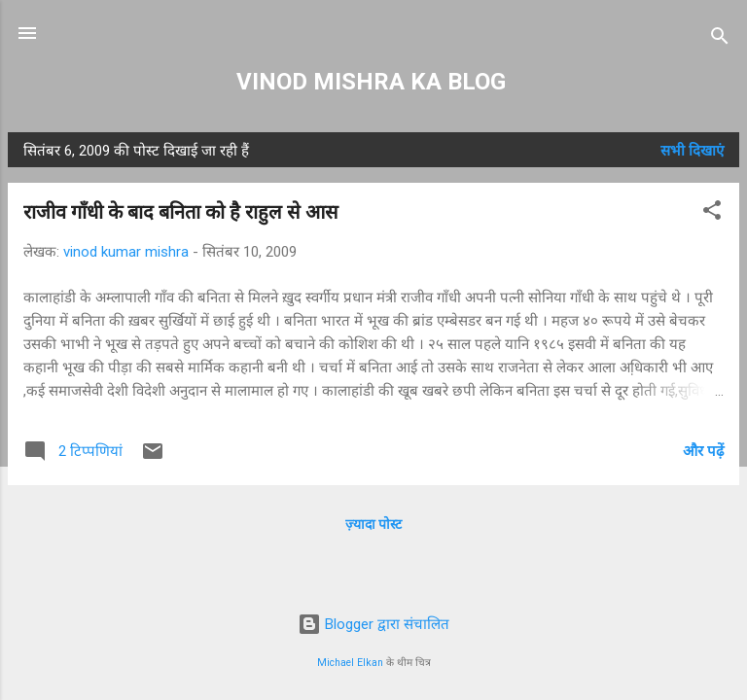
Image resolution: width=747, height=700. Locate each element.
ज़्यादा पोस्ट (373, 524)
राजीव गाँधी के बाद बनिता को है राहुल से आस (181, 212)
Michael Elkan (350, 663)
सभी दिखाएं (692, 151)
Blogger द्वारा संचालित (373, 624)
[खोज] (720, 39)
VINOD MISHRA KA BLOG (374, 82)
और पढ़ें (703, 451)
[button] (712, 213)
